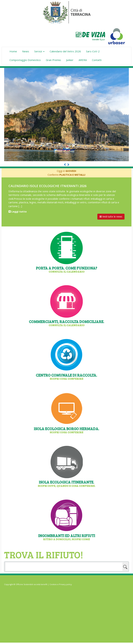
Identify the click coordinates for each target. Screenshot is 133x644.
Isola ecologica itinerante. (66, 483)
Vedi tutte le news (111, 217)
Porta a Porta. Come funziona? (66, 269)
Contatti (97, 60)
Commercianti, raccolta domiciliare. (66, 323)
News (26, 51)
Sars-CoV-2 (93, 51)
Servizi (39, 51)
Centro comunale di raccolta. (66, 376)
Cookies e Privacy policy (61, 584)
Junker (70, 60)
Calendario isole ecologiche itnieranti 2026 (47, 186)
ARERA (83, 60)
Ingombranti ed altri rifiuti (66, 537)
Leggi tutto (18, 211)
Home (13, 51)
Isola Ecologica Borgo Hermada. (66, 430)
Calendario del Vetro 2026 (65, 51)
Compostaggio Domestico (25, 60)
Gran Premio (53, 60)
